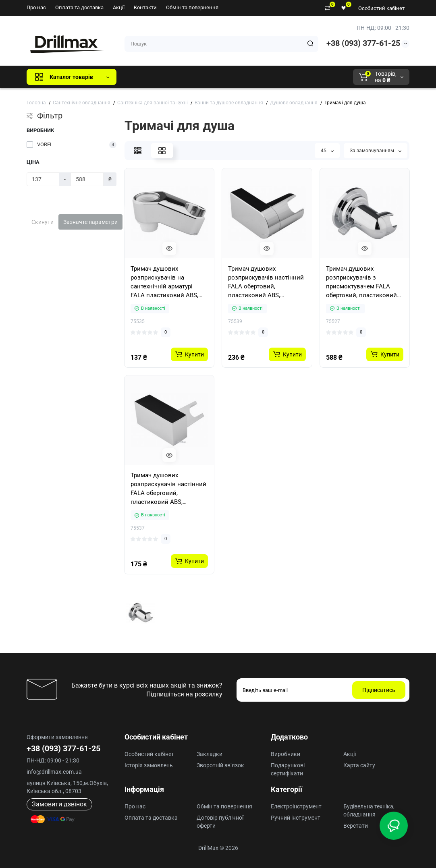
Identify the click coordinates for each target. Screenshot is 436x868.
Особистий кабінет (381, 8)
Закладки (210, 754)
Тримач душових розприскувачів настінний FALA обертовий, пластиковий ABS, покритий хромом (266, 282)
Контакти (145, 7)
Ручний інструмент (296, 818)
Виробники (285, 754)
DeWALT (205, 77)
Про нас (36, 7)
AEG (260, 77)
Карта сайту (359, 765)
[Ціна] (43, 179)
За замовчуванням (376, 151)
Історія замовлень (149, 765)
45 (327, 151)
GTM (176, 77)
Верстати (356, 826)
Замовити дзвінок (59, 804)
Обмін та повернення (192, 7)
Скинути (43, 222)
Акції (119, 7)
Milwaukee (291, 77)
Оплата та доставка (79, 7)
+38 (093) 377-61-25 (363, 43)
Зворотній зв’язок (220, 765)
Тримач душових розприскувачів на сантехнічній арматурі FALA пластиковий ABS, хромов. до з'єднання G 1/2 (164, 282)
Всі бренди (144, 77)
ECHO (235, 77)
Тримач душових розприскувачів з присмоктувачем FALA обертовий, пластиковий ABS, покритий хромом (361, 282)
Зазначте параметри (90, 222)
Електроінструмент (296, 806)
